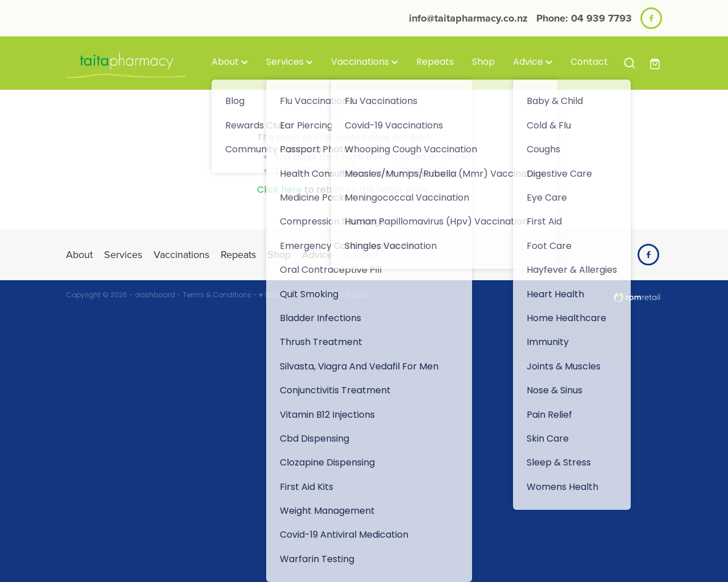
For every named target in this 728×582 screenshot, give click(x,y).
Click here (280, 190)
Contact (589, 63)
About (230, 63)
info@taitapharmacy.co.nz (468, 18)
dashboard (155, 296)
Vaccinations (365, 63)
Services (289, 63)
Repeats (435, 63)
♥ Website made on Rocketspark (315, 296)
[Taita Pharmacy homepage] (126, 63)
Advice (533, 63)
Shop (483, 63)
